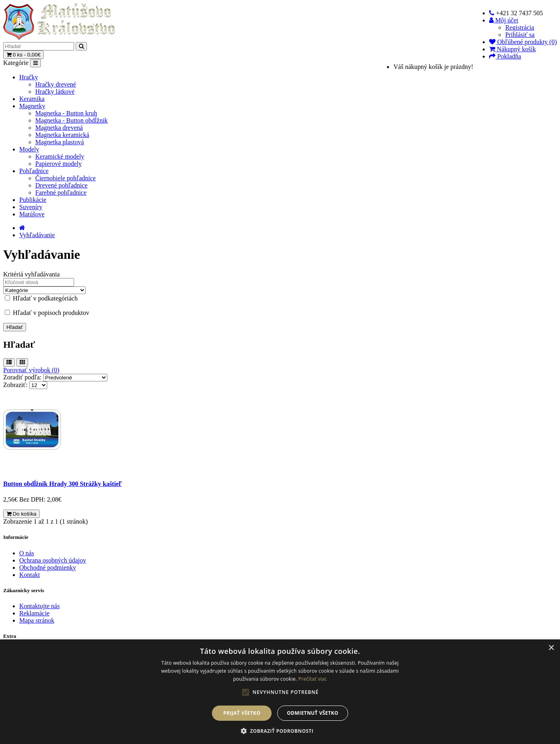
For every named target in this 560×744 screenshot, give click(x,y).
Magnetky (32, 106)
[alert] (280, 692)
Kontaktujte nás (39, 606)
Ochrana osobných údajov (53, 560)
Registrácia (520, 27)
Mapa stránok (37, 620)
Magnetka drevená (59, 128)
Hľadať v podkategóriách (41, 298)
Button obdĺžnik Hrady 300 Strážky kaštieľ (62, 484)
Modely (29, 149)
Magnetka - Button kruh (66, 113)
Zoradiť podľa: (22, 377)
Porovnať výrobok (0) (31, 370)
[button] (280, 731)
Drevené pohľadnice (61, 185)
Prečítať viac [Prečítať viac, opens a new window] (313, 679)
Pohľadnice (34, 171)
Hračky (29, 77)
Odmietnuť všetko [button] (312, 713)
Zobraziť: (15, 385)
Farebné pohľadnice (61, 193)
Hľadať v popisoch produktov (47, 313)
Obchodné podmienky (48, 568)
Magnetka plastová (59, 142)
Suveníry (31, 207)
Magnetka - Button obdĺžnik (72, 120)
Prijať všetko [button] (242, 713)
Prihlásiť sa (520, 35)
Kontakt (30, 575)
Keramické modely (60, 156)
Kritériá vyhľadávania (31, 274)
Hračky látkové (55, 92)
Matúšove (32, 214)
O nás (27, 553)
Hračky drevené (56, 84)
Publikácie (33, 200)
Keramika (32, 99)
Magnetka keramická (62, 135)
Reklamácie (34, 613)
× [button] (551, 648)
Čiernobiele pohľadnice (65, 178)
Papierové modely (58, 164)
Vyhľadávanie (37, 235)
